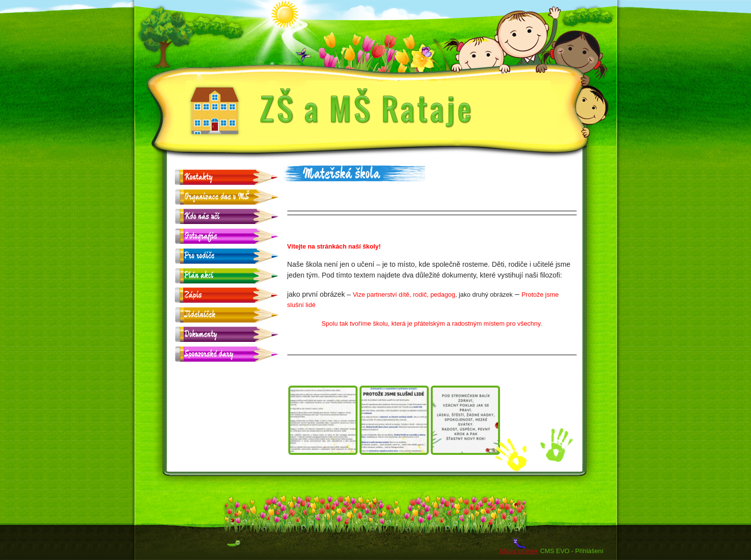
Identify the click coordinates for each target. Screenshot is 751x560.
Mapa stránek (519, 551)
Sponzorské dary (209, 354)
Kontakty (199, 177)
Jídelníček (200, 315)
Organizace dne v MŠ (217, 197)
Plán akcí (199, 275)
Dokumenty (201, 334)
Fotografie (201, 236)
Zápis (193, 295)
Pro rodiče (200, 256)
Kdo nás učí (202, 216)
